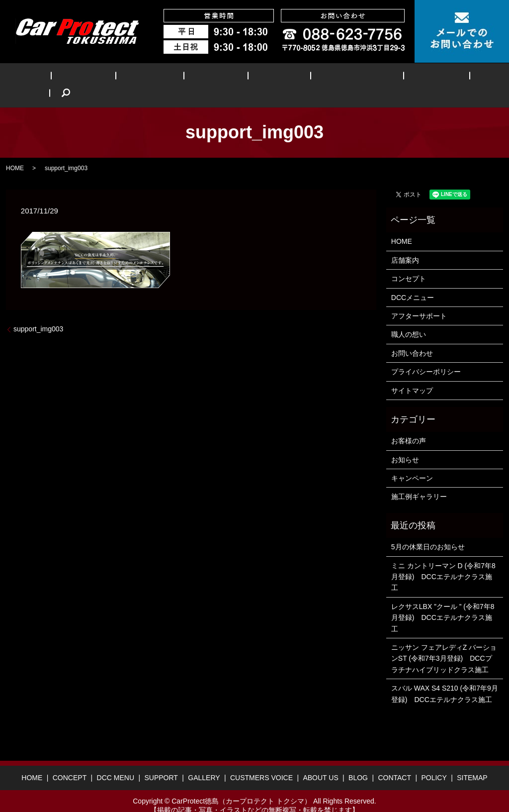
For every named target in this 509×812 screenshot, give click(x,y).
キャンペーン (412, 463)
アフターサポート (419, 301)
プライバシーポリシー (426, 356)
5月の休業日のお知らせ (428, 531)
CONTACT (394, 763)
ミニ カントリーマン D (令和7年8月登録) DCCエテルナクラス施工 (443, 561)
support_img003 (38, 314)
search (470, 78)
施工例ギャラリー (419, 482)
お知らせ (405, 444)
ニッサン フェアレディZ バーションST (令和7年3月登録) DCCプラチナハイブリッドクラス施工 (444, 643)
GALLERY (251, 77)
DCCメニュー (413, 282)
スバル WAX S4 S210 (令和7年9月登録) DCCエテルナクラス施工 (445, 678)
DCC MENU (143, 77)
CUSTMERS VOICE (319, 77)
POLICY (434, 763)
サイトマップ (412, 375)
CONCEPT (88, 77)
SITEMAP (472, 763)
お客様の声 (409, 426)
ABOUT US (388, 77)
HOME (42, 77)
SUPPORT (199, 77)
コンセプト (409, 263)
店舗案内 (405, 245)
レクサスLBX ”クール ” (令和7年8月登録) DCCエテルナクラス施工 (443, 602)
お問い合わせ (412, 338)
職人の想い (409, 319)
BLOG (435, 77)
